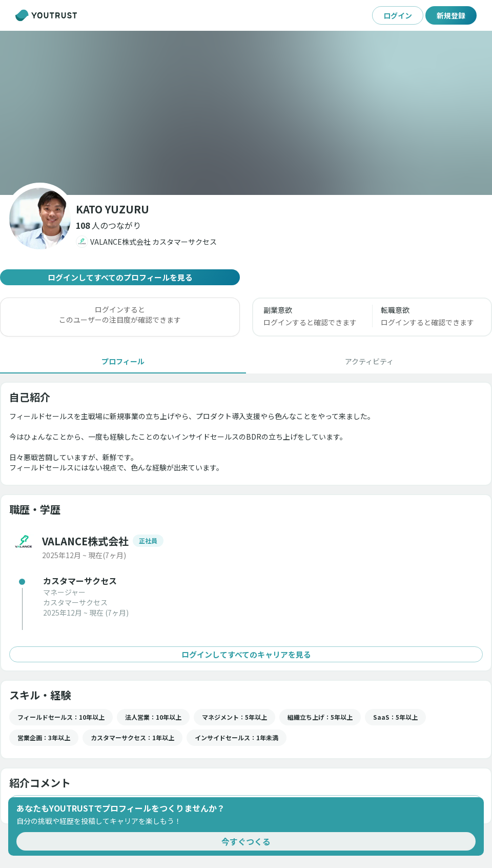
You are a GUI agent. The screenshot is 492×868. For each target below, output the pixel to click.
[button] (108, 225)
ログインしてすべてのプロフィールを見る (120, 277)
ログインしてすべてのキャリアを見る (246, 654)
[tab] (123, 361)
